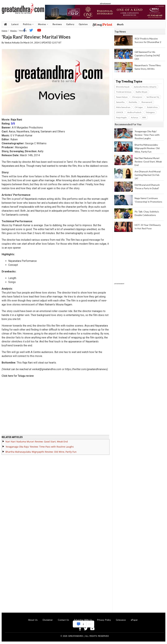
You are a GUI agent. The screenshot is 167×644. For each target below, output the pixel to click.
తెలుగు (120, 24)
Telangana (150, 112)
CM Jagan (139, 107)
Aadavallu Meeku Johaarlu (145, 87)
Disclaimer (48, 620)
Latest (15, 24)
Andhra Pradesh (134, 112)
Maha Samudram (123, 107)
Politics (28, 24)
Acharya (135, 117)
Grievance (121, 620)
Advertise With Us (83, 620)
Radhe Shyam (142, 92)
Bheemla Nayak (123, 87)
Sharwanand (147, 102)
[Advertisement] (32, 314)
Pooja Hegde (121, 117)
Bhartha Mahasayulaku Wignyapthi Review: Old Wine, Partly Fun (41, 452)
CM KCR (120, 112)
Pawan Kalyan (122, 97)
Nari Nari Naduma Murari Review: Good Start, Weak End (37, 442)
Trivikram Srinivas (124, 92)
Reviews (57, 24)
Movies (43, 24)
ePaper (134, 620)
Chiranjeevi (137, 97)
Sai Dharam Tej (153, 97)
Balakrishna (152, 107)
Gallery (70, 24)
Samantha (120, 102)
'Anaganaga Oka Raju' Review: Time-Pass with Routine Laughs (40, 447)
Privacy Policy (104, 620)
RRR (144, 117)
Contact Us (63, 620)
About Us (33, 620)
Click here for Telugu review (18, 376)
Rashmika (133, 102)
